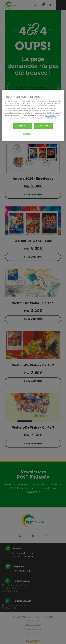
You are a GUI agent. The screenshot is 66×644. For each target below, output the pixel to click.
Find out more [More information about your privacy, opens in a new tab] (51, 118)
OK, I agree (44, 126)
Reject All (22, 126)
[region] (33, 116)
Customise (27, 134)
